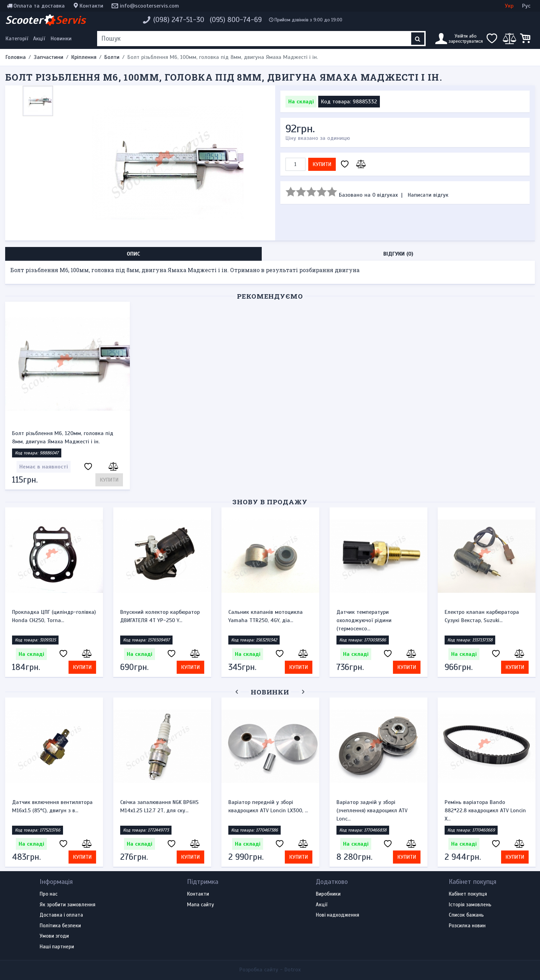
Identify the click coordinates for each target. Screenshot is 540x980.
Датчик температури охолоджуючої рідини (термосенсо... (364, 620)
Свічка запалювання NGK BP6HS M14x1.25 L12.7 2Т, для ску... (159, 806)
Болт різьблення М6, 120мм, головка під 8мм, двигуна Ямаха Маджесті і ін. (63, 437)
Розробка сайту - (270, 970)
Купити (322, 164)
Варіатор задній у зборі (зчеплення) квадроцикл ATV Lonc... (372, 811)
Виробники (328, 894)
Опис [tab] (133, 254)
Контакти (91, 6)
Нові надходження (337, 915)
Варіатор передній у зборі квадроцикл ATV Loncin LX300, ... (268, 806)
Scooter (45, 20)
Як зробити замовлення (67, 905)
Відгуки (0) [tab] (398, 254)
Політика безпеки (60, 926)
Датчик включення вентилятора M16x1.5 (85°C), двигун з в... (52, 806)
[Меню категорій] (18, 39)
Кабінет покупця (468, 894)
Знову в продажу (270, 502)
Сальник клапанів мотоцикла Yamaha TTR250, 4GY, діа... (266, 616)
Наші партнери (57, 947)
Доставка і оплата (61, 915)
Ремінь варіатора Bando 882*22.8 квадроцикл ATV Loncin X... (485, 811)
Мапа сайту (200, 905)
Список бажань (466, 915)
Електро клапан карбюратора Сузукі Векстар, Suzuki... (482, 616)
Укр (509, 6)
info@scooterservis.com (149, 6)
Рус (526, 6)
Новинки (61, 39)
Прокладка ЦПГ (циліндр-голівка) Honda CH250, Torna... (54, 616)
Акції (39, 39)
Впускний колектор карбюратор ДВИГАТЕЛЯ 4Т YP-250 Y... (160, 616)
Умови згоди (54, 936)
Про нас (49, 894)
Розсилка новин (467, 926)
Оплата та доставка (39, 6)
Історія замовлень (470, 905)
